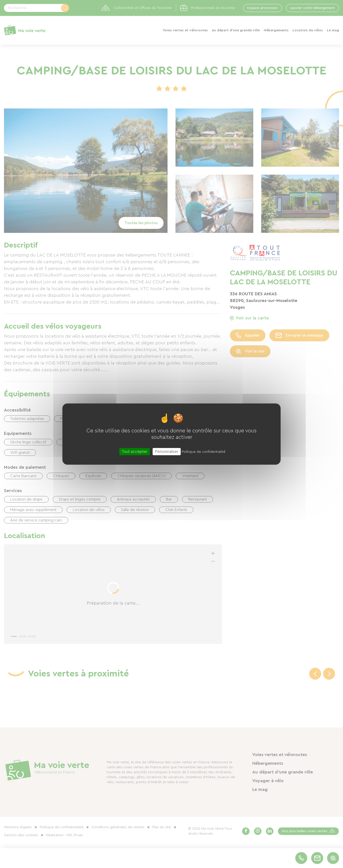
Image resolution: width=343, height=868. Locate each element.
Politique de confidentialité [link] (204, 452)
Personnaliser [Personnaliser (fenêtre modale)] (167, 452)
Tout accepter (135, 452)
